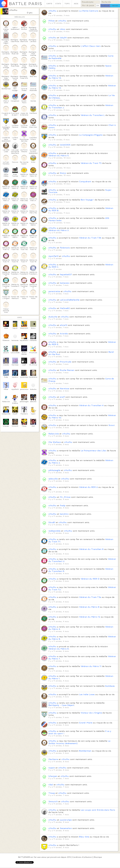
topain (52, 768)
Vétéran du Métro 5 (59, 156)
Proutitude (66, 362)
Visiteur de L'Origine (91, 713)
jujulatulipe (66, 820)
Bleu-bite (84, 837)
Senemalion (66, 828)
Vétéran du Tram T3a (90, 597)
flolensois (65, 248)
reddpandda (55, 531)
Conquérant (85, 182)
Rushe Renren (67, 370)
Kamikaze (110, 686)
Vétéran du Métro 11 (91, 666)
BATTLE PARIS (26, 4)
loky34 (63, 38)
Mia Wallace (55, 442)
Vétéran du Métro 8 (89, 607)
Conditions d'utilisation (82, 857)
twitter (115, 6)
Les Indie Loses (87, 694)
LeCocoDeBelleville (70, 300)
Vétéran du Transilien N (91, 549)
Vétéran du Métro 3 (59, 230)
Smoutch (53, 801)
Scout (112, 425)
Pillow (52, 21)
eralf (63, 397)
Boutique (98, 857)
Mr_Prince (65, 497)
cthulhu (13, 10)
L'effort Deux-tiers (91, 46)
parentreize (54, 291)
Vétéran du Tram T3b (90, 238)
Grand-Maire (86, 723)
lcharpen (53, 776)
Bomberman (85, 751)
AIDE (76, 4)
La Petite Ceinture (89, 11)
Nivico (63, 173)
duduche (53, 317)
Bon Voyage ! (87, 200)
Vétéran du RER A (88, 487)
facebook (105, 6)
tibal (51, 785)
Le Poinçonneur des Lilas (93, 451)
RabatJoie (54, 434)
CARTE (49, 4)
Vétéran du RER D (90, 579)
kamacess (65, 283)
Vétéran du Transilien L (93, 115)
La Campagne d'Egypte (91, 135)
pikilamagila (54, 470)
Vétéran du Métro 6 (59, 649)
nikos (63, 29)
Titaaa (52, 793)
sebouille (53, 479)
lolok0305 (65, 145)
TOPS (67, 4)
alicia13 (63, 325)
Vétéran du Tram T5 (91, 163)
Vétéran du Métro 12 (90, 617)
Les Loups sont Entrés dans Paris (98, 810)
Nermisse (65, 389)
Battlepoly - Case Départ (61, 705)
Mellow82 (65, 308)
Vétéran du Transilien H (91, 405)
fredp (63, 506)
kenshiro (65, 514)
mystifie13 (54, 256)
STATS (58, 4)
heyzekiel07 (66, 275)
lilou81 (52, 522)
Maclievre (53, 759)
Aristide (64, 334)
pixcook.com (55, 857)
